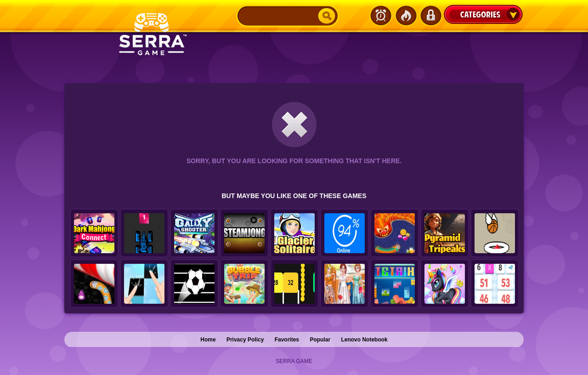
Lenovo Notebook (364, 340)
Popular (320, 340)
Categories (483, 14)
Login (430, 16)
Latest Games (381, 16)
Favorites (287, 340)
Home (208, 340)
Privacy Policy (245, 340)
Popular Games (406, 16)
